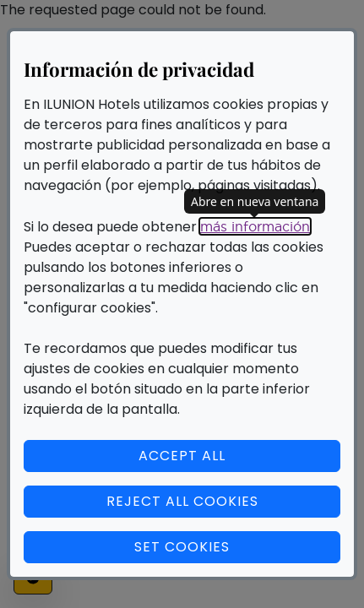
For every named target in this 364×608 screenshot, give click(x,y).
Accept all (182, 456)
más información (255, 226)
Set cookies (237, 546)
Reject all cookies (182, 501)
